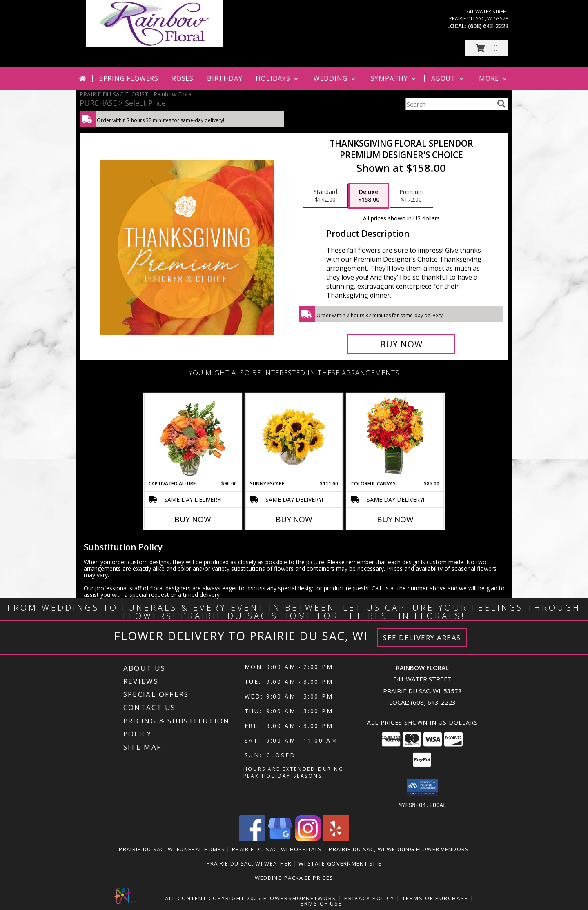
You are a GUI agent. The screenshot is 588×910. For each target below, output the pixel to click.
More (494, 78)
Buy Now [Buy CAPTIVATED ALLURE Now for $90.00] (193, 519)
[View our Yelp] (336, 839)
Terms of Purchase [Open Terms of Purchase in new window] (435, 898)
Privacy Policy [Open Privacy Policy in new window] (369, 898)
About (448, 78)
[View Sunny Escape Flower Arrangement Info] (294, 437)
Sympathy (394, 78)
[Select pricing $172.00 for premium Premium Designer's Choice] (411, 196)
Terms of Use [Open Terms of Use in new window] (320, 903)
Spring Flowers (129, 78)
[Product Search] (450, 104)
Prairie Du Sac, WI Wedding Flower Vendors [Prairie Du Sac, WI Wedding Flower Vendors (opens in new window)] (399, 849)
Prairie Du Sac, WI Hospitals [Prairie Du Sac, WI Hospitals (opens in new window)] (277, 849)
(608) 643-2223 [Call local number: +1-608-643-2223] (488, 26)
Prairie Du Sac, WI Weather (249, 863)
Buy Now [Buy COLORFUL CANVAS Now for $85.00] (395, 519)
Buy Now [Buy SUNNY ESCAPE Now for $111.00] (294, 519)
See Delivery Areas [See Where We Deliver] (422, 637)
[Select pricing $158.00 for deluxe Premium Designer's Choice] (369, 196)
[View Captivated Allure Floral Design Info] (193, 437)
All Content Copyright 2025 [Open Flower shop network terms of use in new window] (213, 898)
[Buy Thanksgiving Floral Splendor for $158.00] (401, 344)
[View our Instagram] (308, 839)
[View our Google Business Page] (280, 839)
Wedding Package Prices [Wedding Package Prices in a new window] (294, 877)
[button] (487, 48)
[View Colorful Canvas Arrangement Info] (395, 437)
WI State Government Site (340, 863)
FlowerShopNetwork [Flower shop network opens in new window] (300, 898)
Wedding (335, 78)
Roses (183, 78)
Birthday (225, 78)
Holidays (278, 78)
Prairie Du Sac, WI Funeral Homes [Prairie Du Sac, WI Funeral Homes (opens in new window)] (172, 849)
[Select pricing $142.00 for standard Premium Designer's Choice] (325, 196)
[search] (501, 104)
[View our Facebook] (252, 839)
